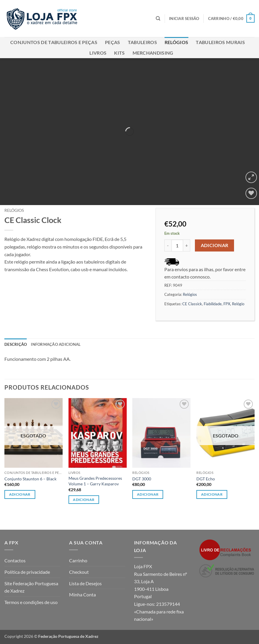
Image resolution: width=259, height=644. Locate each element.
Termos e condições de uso (31, 602)
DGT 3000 (142, 479)
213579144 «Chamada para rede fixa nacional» (159, 611)
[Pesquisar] (158, 19)
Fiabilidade (213, 304)
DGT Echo (206, 479)
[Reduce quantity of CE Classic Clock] (168, 245)
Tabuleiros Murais (220, 42)
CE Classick (192, 304)
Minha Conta (82, 594)
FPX (227, 304)
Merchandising (153, 53)
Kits (119, 53)
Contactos (15, 560)
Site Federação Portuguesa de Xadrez (31, 587)
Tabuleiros (142, 42)
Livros (98, 53)
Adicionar (215, 245)
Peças (113, 42)
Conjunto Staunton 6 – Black (30, 479)
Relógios (177, 42)
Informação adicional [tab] (56, 344)
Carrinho (78, 560)
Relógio (238, 304)
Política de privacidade (27, 572)
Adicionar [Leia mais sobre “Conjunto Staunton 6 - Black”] (20, 494)
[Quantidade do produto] (177, 245)
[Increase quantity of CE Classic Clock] (187, 245)
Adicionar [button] (84, 500)
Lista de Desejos (85, 583)
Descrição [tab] (16, 344)
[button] (184, 19)
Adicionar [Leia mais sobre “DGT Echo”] (212, 494)
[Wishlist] (251, 193)
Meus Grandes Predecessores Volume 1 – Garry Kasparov (95, 481)
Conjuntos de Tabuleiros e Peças (54, 42)
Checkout (79, 572)
